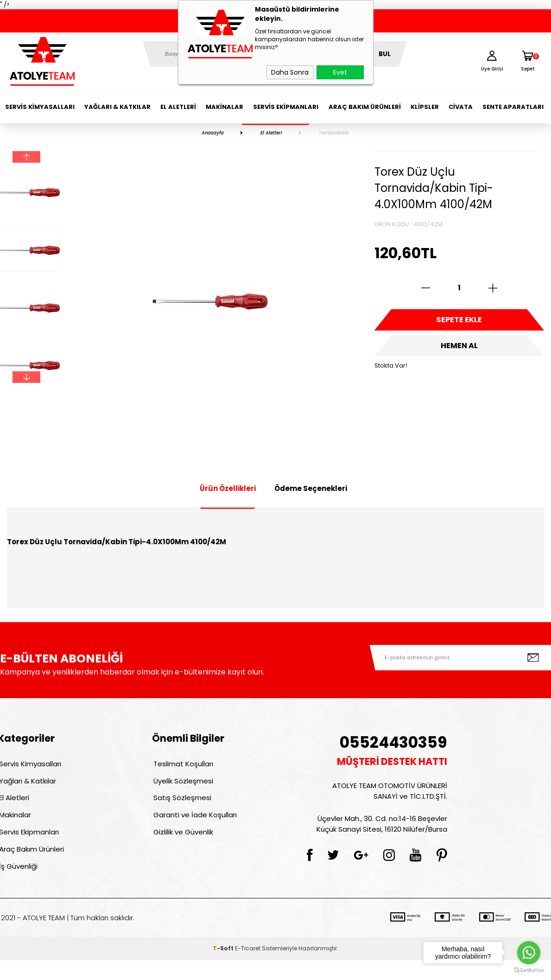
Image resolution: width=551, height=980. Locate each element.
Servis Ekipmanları (286, 107)
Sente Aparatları (513, 107)
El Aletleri (178, 107)
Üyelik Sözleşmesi (182, 785)
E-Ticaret (248, 968)
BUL (385, 54)
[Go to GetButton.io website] (529, 970)
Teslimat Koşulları (182, 765)
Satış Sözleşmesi (181, 805)
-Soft (224, 968)
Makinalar (225, 107)
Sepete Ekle (459, 322)
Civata (461, 107)
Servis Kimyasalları (40, 107)
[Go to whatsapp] (529, 953)
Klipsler (425, 107)
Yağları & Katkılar (117, 107)
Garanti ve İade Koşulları (194, 825)
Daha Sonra (290, 72)
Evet (340, 72)
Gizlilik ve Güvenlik (182, 845)
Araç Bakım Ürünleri (365, 107)
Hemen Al (459, 352)
